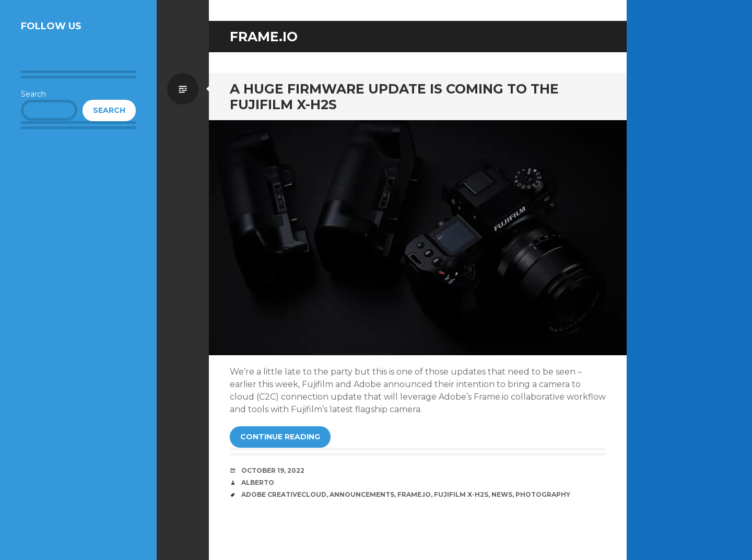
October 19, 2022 (273, 470)
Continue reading (280, 437)
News (502, 494)
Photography (543, 494)
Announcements (362, 494)
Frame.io (414, 494)
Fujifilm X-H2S (461, 494)
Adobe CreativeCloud (284, 494)
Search (33, 94)
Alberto (258, 482)
